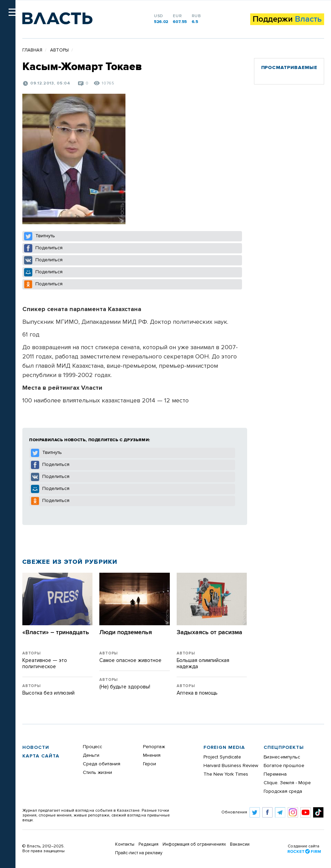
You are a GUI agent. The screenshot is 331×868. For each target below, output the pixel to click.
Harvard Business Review (231, 766)
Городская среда (283, 791)
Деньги (91, 755)
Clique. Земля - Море (287, 783)
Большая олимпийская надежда (203, 664)
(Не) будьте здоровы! (125, 687)
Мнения (152, 755)
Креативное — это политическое (45, 664)
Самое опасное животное (130, 660)
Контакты (125, 844)
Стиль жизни (97, 773)
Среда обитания (102, 764)
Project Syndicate (222, 757)
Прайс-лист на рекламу (139, 853)
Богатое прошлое (284, 766)
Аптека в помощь (197, 693)
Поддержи (287, 19)
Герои (150, 764)
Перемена (275, 774)
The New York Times (226, 774)
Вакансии (240, 844)
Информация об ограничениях (194, 844)
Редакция (148, 844)
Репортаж (154, 747)
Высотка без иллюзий (48, 693)
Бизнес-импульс (282, 757)
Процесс (92, 747)
